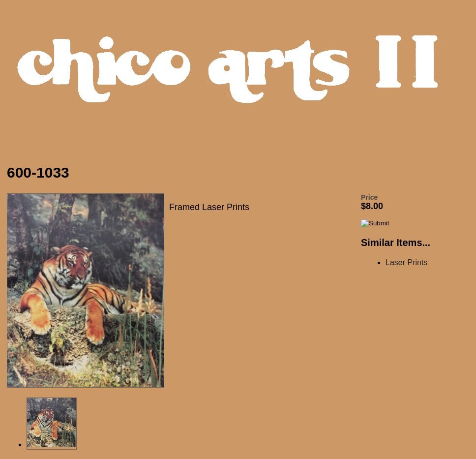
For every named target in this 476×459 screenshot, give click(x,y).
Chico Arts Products (240, 77)
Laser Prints (406, 262)
